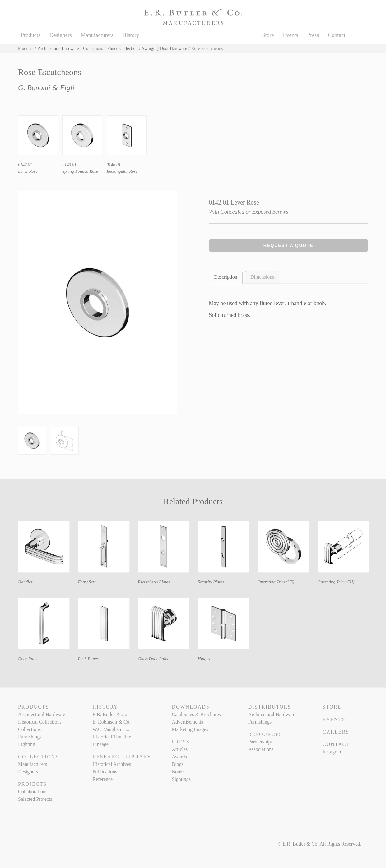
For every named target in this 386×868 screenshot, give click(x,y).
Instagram (333, 752)
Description (226, 277)
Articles (180, 749)
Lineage (100, 744)
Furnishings (30, 737)
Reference (102, 779)
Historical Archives (112, 764)
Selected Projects (35, 799)
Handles (25, 582)
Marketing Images (190, 729)
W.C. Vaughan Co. (111, 729)
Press (313, 35)
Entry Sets (87, 582)
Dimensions (262, 277)
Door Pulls (28, 659)
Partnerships (260, 742)
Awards (179, 757)
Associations (261, 749)
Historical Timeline (112, 737)
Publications (105, 772)
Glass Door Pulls (153, 659)
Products (31, 35)
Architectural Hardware (58, 48)
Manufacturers (97, 35)
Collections (93, 48)
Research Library (122, 757)
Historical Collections (40, 722)
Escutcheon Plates (154, 582)
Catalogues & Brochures (196, 714)
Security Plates (211, 582)
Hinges (204, 659)
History (131, 35)
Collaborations (33, 792)
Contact (337, 35)
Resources (265, 734)
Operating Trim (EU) (336, 582)
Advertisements (187, 722)
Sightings (181, 779)
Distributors (270, 707)
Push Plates (88, 659)
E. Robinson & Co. (111, 722)
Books (178, 772)
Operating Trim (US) (276, 582)
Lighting (27, 744)
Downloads (191, 707)
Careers (336, 732)
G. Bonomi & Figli (46, 87)
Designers (61, 35)
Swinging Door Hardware (165, 48)
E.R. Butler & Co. (110, 714)
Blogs (177, 764)
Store (268, 35)
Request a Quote (288, 245)
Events (290, 35)
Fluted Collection (123, 48)
